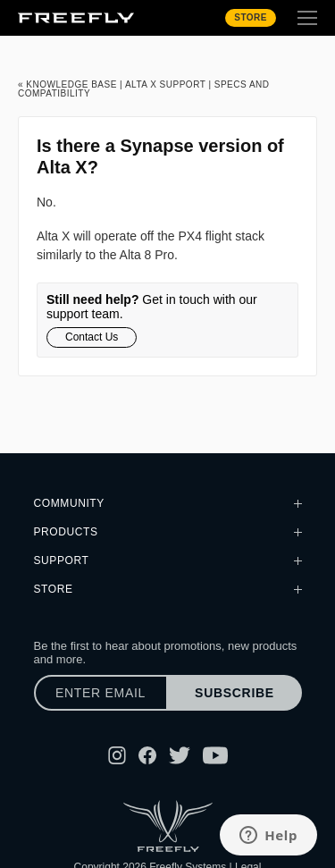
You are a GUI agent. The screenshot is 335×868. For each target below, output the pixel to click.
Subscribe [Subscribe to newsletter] (234, 693)
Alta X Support (165, 84)
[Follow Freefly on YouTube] (215, 755)
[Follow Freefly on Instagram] (117, 755)
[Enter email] (101, 693)
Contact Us (92, 337)
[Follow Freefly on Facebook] (147, 755)
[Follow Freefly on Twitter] (180, 755)
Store (251, 17)
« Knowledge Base (67, 84)
